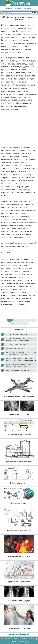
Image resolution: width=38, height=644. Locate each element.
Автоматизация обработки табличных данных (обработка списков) (21, 353)
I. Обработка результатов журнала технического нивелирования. (19, 339)
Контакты (27, 8)
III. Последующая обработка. (17, 344)
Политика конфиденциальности (19, 641)
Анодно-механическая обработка (18, 370)
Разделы (17, 8)
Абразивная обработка (14, 348)
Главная (9, 8)
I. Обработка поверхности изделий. (19, 334)
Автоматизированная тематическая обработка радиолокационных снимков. (21, 359)
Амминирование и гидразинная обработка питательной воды (18, 365)
